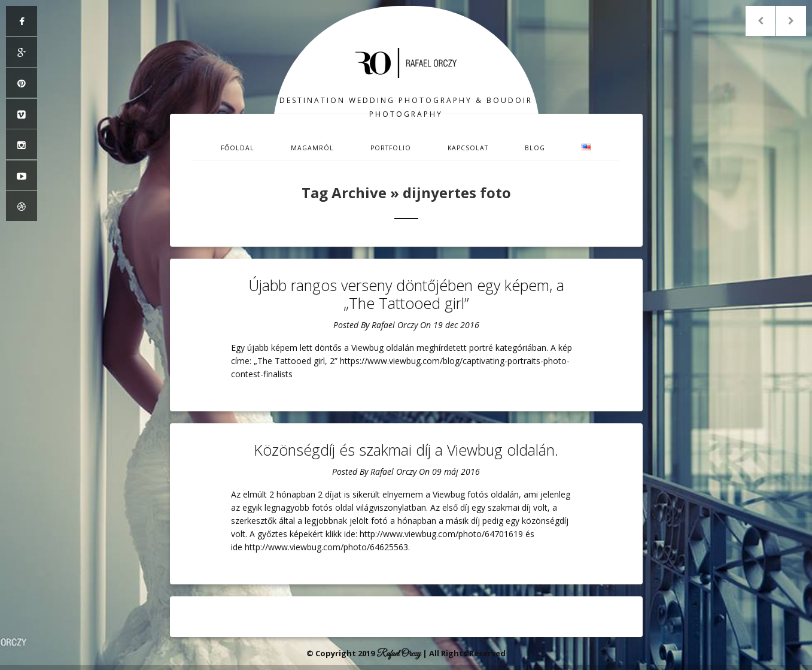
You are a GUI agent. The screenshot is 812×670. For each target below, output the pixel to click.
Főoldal (238, 148)
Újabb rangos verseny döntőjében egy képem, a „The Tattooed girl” (406, 294)
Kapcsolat (468, 148)
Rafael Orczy (395, 325)
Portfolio (391, 148)
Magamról (312, 148)
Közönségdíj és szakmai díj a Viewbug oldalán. (406, 450)
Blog (535, 148)
